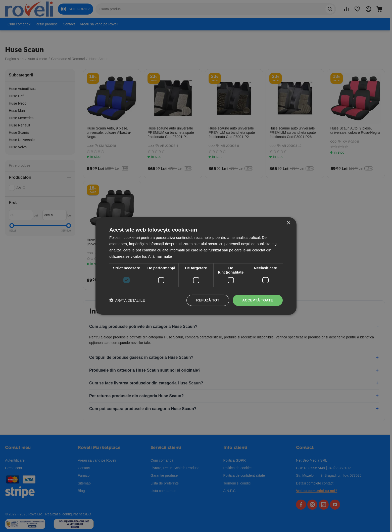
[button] (127, 300)
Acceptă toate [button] (258, 300)
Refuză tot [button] (208, 300)
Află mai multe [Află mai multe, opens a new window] (160, 256)
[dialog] (196, 266)
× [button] (288, 223)
